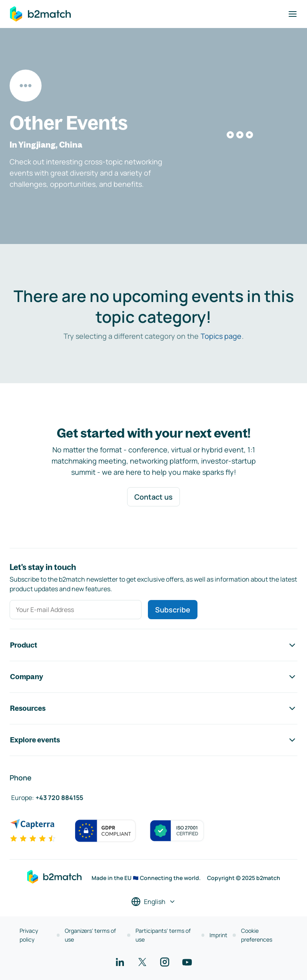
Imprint (218, 935)
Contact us (153, 497)
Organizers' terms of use (90, 935)
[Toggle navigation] (293, 14)
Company (153, 677)
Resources (153, 708)
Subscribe (173, 610)
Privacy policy (29, 935)
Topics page (221, 336)
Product (153, 645)
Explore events (153, 740)
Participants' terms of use (163, 935)
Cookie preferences (257, 935)
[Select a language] (153, 902)
